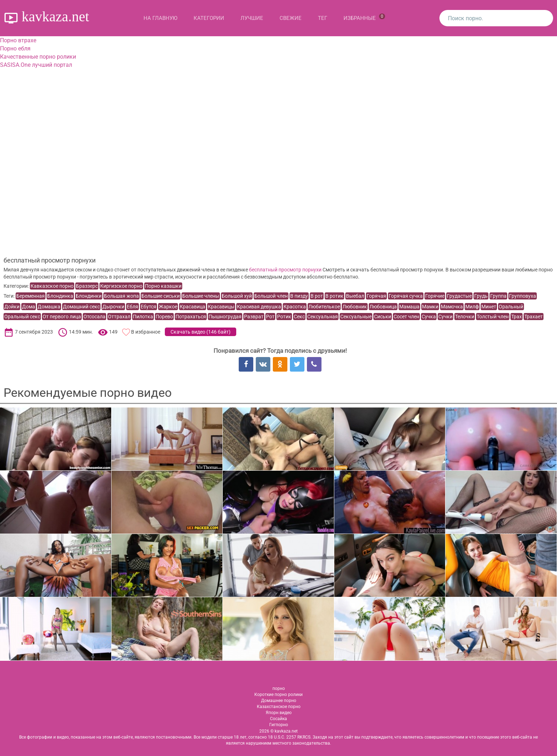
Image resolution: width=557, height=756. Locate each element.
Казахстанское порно (279, 707)
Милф (472, 307)
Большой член (271, 296)
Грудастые (459, 296)
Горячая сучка (406, 296)
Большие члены (201, 296)
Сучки (445, 317)
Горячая (376, 296)
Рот (270, 317)
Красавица (193, 307)
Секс (299, 317)
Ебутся (148, 307)
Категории (209, 18)
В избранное (146, 332)
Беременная (31, 296)
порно (279, 688)
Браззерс (87, 286)
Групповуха (523, 296)
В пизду (299, 296)
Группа (498, 296)
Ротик (284, 317)
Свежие (291, 18)
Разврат (254, 317)
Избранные (364, 17)
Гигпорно (279, 725)
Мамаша (409, 307)
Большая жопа (121, 296)
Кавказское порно (52, 286)
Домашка (49, 307)
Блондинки (89, 296)
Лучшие (252, 18)
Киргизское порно (121, 286)
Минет (489, 307)
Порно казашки (163, 286)
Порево (164, 317)
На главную (160, 18)
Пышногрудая (225, 317)
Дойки (12, 307)
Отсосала (94, 317)
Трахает (534, 317)
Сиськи (383, 317)
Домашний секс (81, 307)
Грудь (481, 296)
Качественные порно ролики (38, 57)
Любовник (355, 307)
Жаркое (168, 307)
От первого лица (62, 317)
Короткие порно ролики (278, 695)
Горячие (435, 296)
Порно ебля (15, 48)
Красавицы (221, 307)
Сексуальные (356, 317)
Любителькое (324, 307)
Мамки (430, 307)
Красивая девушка (259, 307)
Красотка (295, 307)
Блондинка (60, 296)
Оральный (511, 307)
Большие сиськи (161, 296)
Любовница (383, 307)
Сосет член (406, 317)
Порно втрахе (18, 40)
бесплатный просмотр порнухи (285, 270)
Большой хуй (237, 296)
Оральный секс (22, 317)
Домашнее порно (279, 701)
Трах (517, 317)
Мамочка (452, 307)
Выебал (355, 296)
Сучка (429, 317)
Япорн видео (279, 713)
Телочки (465, 317)
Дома (29, 307)
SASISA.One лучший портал (36, 65)
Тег (323, 18)
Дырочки (113, 307)
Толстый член (493, 317)
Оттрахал (119, 317)
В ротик (334, 296)
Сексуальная (323, 317)
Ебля (133, 307)
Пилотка (143, 317)
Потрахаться (191, 317)
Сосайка (278, 719)
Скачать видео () (201, 332)
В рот (317, 296)
